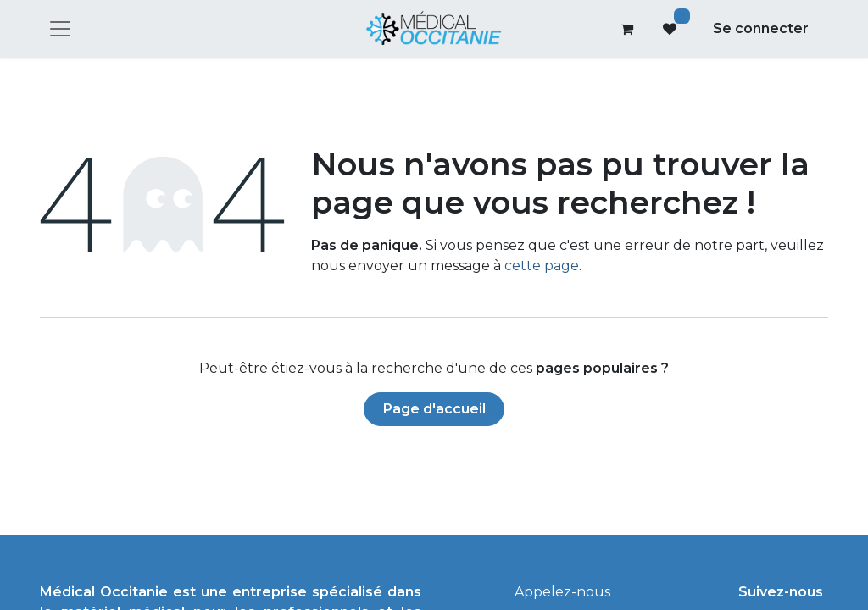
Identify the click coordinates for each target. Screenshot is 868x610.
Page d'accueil (434, 409)
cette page (542, 266)
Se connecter (761, 28)
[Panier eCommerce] (627, 29)
